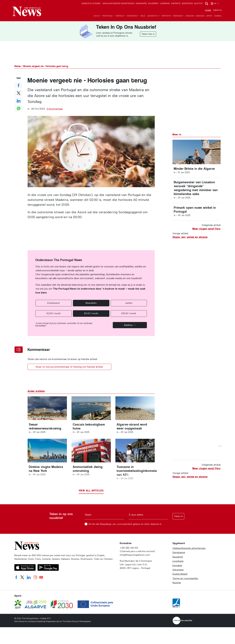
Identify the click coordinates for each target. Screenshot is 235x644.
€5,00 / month (91, 314)
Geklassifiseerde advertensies (118, 3)
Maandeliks (91, 303)
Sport (209, 16)
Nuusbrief (153, 3)
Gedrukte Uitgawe (91, 3)
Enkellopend (53, 303)
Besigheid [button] (132, 16)
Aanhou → (130, 325)
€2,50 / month (54, 314)
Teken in (178, 518)
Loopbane (165, 3)
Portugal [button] (107, 16)
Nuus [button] (96, 16)
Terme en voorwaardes (185, 580)
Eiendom (190, 16)
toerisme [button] (177, 16)
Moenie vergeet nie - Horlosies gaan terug (46, 66)
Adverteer (187, 3)
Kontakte (176, 3)
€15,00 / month (129, 314)
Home (208, 10)
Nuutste (198, 3)
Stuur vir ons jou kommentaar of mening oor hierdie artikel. (69, 367)
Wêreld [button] (120, 16)
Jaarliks (129, 303)
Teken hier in (148, 34)
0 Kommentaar (55, 109)
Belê (143, 16)
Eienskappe (141, 3)
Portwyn (166, 16)
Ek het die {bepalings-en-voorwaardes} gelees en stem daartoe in (125, 526)
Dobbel (218, 16)
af (215, 3)
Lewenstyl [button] (153, 16)
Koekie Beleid (180, 576)
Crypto (217, 10)
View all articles (91, 492)
